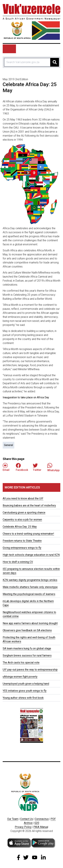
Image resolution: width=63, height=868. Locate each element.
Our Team (13, 819)
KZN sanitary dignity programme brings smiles (30, 580)
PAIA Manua (41, 827)
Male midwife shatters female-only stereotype (30, 587)
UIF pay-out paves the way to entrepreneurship (30, 670)
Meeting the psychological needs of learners (29, 594)
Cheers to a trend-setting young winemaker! (28, 534)
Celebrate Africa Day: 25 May (20, 527)
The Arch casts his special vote (21, 663)
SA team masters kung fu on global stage (27, 648)
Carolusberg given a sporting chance (24, 513)
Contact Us (27, 819)
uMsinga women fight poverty (20, 677)
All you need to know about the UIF (23, 498)
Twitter (37, 467)
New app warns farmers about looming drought (30, 623)
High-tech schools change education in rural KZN (31, 555)
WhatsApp (53, 467)
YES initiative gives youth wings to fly (25, 691)
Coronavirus (42, 819)
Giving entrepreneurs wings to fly (22, 548)
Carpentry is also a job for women (22, 520)
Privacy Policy (23, 827)
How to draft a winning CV (18, 562)
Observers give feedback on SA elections (27, 630)
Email (6, 467)
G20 (37, 823)
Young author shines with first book (23, 698)
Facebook (22, 467)
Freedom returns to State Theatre (22, 541)
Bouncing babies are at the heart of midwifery (29, 505)
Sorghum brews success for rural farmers (27, 655)
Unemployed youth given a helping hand (26, 684)
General (8, 445)
